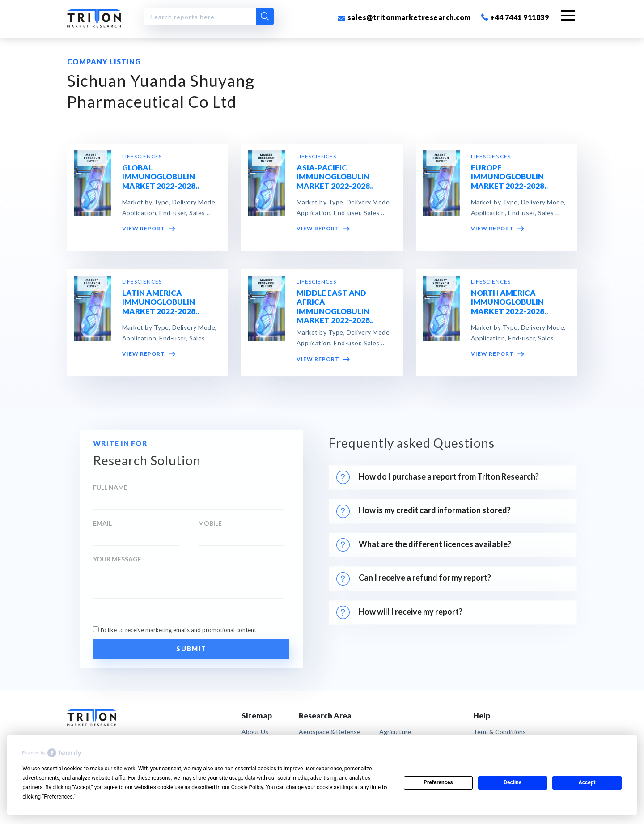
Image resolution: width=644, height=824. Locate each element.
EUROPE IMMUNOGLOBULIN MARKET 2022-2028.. (509, 177)
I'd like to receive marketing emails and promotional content (178, 630)
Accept (587, 782)
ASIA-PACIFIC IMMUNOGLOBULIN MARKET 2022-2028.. (335, 177)
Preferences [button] (58, 797)
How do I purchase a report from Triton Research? (438, 477)
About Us (255, 732)
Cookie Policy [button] (247, 787)
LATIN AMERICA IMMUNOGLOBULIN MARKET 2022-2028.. (161, 302)
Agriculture (395, 732)
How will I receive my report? (399, 612)
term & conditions (500, 732)
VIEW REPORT (149, 229)
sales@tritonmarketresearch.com (404, 17)
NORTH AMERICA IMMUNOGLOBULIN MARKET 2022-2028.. (509, 302)
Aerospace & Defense (330, 732)
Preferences (438, 782)
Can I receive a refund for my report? (414, 579)
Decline (513, 782)
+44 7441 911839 (515, 17)
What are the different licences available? (424, 545)
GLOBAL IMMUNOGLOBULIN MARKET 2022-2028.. (161, 177)
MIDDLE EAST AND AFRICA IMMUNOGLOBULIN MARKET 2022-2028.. (335, 307)
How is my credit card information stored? (425, 511)
